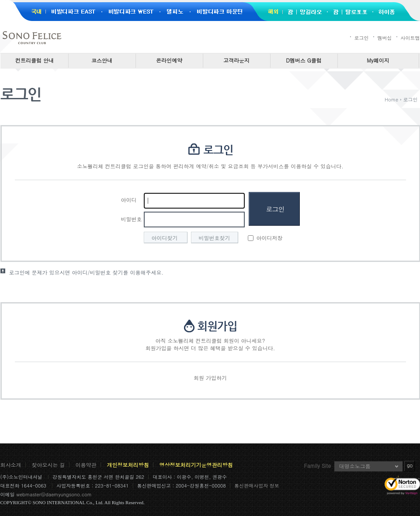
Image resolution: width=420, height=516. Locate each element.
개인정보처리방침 (128, 465)
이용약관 (86, 465)
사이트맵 (410, 38)
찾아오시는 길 (49, 465)
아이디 (129, 200)
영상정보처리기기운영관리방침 (196, 465)
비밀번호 (132, 219)
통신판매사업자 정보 (257, 486)
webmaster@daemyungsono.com (54, 494)
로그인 (362, 38)
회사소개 (11, 465)
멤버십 (385, 38)
